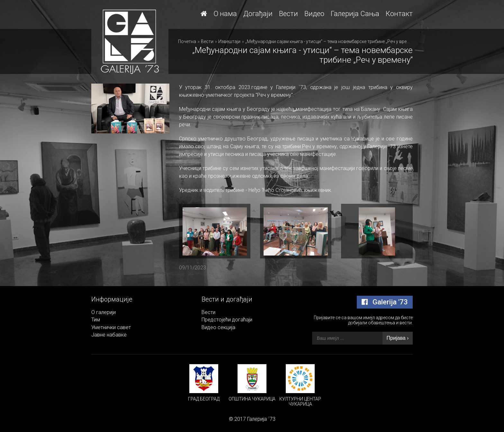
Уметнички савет (111, 327)
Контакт (399, 14)
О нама (225, 14)
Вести (288, 14)
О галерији (104, 312)
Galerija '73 (385, 302)
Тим (96, 320)
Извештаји (229, 41)
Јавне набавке (109, 335)
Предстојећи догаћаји (227, 320)
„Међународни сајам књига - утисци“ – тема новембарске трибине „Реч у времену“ (332, 41)
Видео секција (218, 327)
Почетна (187, 41)
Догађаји (258, 14)
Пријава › (398, 338)
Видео (314, 14)
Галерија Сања (355, 14)
